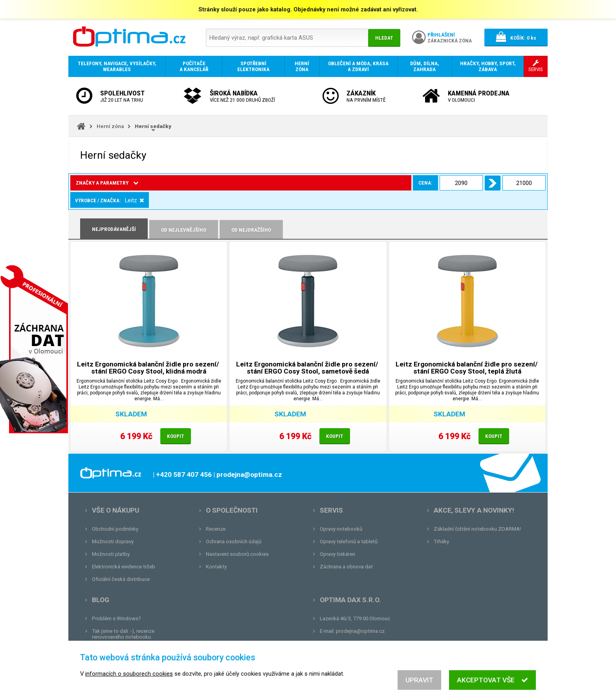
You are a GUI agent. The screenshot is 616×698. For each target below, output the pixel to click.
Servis (331, 510)
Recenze (216, 529)
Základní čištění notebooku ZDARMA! (477, 529)
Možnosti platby (111, 554)
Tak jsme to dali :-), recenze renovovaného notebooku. (123, 634)
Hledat (384, 38)
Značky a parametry (107, 183)
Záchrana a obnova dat (346, 567)
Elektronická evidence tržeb (124, 567)
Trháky (441, 541)
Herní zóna (110, 126)
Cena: (158, 183)
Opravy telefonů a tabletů (349, 541)
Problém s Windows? (116, 618)
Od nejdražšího (251, 230)
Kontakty (216, 567)
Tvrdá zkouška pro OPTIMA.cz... (129, 662)
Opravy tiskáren (337, 554)
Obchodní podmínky (115, 529)
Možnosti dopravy (113, 541)
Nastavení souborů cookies (237, 554)
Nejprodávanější (114, 229)
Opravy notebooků (341, 529)
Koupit (176, 436)
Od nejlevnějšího (184, 230)
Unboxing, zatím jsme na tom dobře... (135, 649)
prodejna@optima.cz (360, 631)
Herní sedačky (153, 126)
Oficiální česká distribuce (121, 579)
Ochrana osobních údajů (234, 541)
